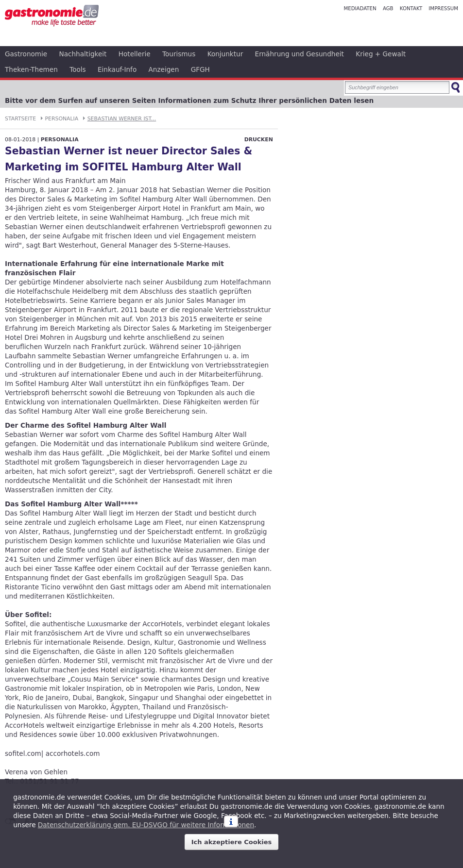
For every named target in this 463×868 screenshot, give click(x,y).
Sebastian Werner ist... (122, 119)
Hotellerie (135, 54)
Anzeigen (164, 69)
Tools (78, 69)
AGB (388, 8)
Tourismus (179, 54)
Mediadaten (360, 8)
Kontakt (411, 8)
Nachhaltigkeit (83, 54)
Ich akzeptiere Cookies (232, 842)
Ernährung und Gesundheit (300, 54)
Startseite (20, 119)
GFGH (200, 69)
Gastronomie (26, 54)
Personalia (62, 119)
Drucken (259, 140)
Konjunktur (225, 54)
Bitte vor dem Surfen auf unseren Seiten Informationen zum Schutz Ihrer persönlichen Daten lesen (189, 100)
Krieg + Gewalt (381, 54)
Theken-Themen (31, 69)
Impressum (443, 8)
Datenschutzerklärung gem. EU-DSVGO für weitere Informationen (146, 825)
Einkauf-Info (117, 69)
